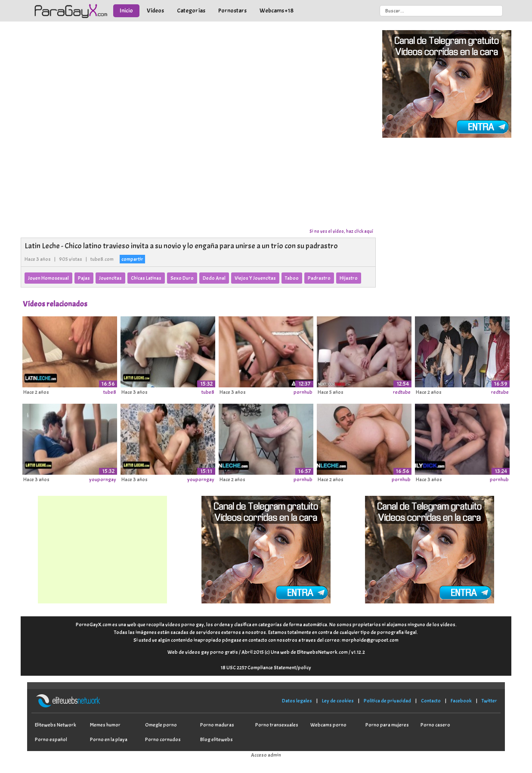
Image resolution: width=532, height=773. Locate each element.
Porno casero (435, 725)
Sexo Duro (182, 278)
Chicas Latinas (146, 278)
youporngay (103, 479)
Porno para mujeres (387, 725)
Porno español (51, 739)
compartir (132, 259)
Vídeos (155, 11)
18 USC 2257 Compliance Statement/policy (266, 668)
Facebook (461, 701)
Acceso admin (266, 755)
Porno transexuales (277, 725)
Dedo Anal (214, 278)
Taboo (292, 278)
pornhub (303, 392)
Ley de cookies (338, 701)
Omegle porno (161, 725)
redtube (402, 392)
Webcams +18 (277, 11)
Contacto (431, 701)
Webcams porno (328, 725)
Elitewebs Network (56, 725)
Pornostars (232, 11)
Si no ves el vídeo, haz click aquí (341, 231)
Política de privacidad (387, 701)
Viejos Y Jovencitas (255, 278)
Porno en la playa (109, 739)
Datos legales (297, 701)
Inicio (126, 11)
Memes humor (105, 725)
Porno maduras (217, 725)
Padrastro (319, 278)
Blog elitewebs (217, 739)
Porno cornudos (163, 739)
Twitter (489, 701)
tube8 (110, 392)
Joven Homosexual (48, 278)
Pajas (84, 278)
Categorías (191, 11)
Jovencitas (110, 278)
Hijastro (349, 278)
